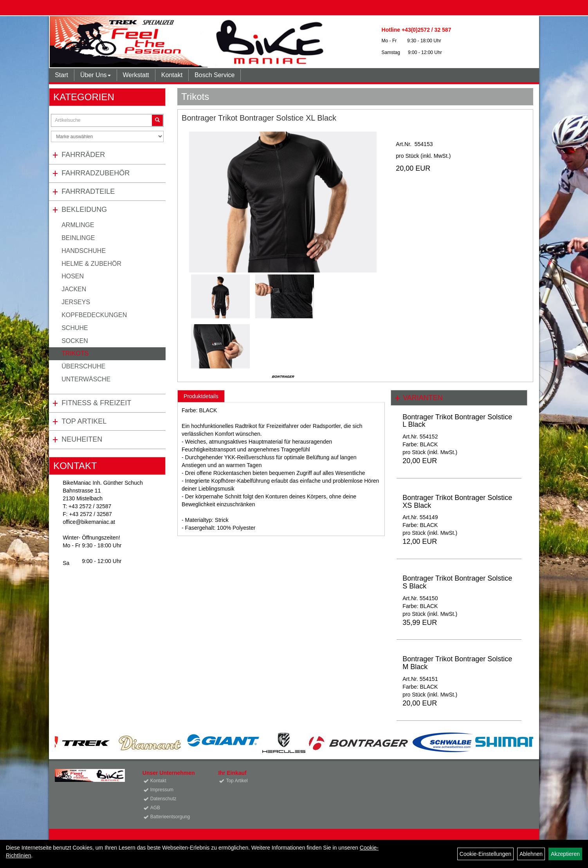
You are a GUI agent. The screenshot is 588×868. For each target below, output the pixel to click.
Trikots (75, 353)
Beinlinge (78, 238)
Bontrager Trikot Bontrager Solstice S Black (457, 582)
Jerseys (76, 302)
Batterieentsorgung (170, 817)
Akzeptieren (565, 854)
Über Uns (96, 75)
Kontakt (172, 75)
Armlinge (78, 225)
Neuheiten (82, 439)
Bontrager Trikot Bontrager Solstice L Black (457, 421)
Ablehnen (531, 854)
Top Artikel (84, 421)
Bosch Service (215, 75)
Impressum (162, 790)
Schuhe (75, 328)
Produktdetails (201, 396)
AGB (155, 808)
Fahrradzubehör (96, 173)
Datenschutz (163, 799)
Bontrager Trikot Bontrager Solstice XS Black (457, 502)
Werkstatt (136, 75)
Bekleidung (84, 209)
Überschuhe (83, 366)
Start (61, 75)
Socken (75, 341)
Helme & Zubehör (91, 264)
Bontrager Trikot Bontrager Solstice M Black (457, 663)
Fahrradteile (88, 191)
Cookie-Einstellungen (485, 854)
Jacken (74, 289)
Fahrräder (83, 155)
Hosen (73, 276)
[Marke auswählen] (107, 136)
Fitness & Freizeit (96, 403)
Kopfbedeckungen (94, 315)
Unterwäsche (86, 379)
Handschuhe (84, 251)
